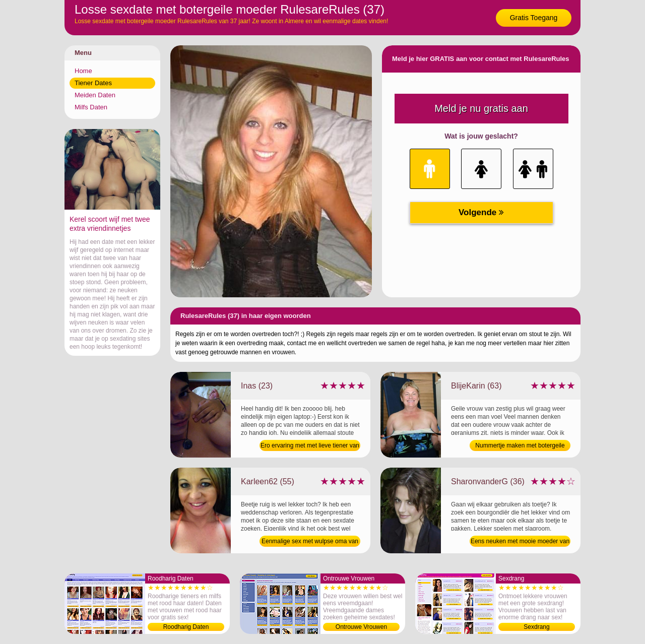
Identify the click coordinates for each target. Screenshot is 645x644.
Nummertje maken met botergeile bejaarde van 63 (520, 446)
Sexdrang (536, 627)
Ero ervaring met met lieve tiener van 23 (310, 446)
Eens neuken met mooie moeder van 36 (520, 542)
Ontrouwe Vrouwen (361, 627)
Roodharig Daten (186, 627)
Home (83, 71)
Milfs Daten (91, 107)
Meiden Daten (95, 95)
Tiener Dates (93, 83)
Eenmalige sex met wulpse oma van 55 (310, 542)
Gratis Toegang (534, 18)
